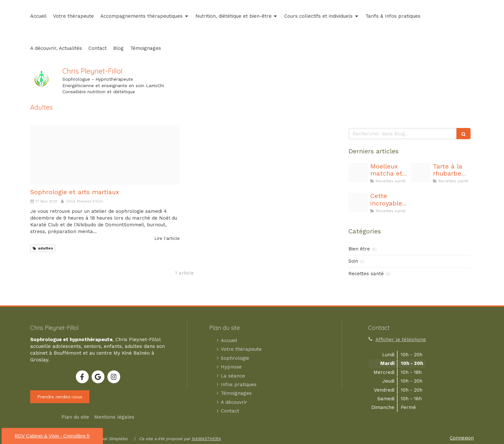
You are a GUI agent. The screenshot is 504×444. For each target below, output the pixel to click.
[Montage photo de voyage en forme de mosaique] (105, 155)
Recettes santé (366, 274)
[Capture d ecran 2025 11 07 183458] (358, 173)
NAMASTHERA (206, 439)
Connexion (462, 438)
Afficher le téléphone (401, 340)
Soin (353, 261)
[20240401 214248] (358, 202)
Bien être (359, 249)
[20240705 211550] (421, 173)
